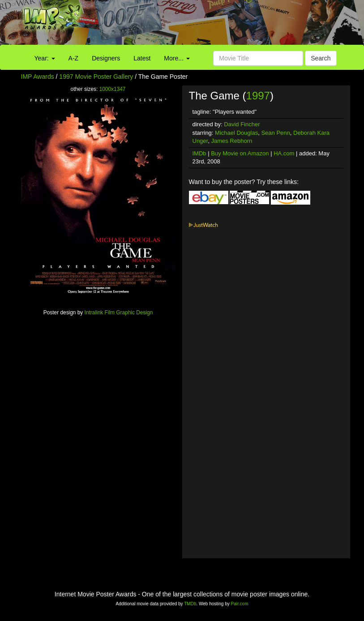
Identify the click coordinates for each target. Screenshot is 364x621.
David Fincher (242, 124)
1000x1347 (113, 89)
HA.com (284, 153)
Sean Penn (275, 133)
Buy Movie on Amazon (240, 153)
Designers (106, 58)
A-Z (74, 58)
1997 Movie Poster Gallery (96, 77)
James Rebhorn (231, 141)
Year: (45, 58)
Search (321, 58)
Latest (142, 58)
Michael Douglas (236, 133)
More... (177, 58)
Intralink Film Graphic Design (119, 313)
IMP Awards (38, 77)
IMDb (199, 153)
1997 (258, 96)
